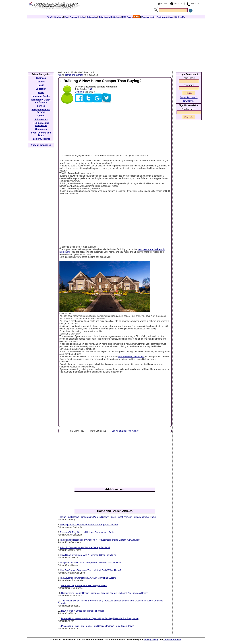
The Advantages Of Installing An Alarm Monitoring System (88, 578)
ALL (60, 75)
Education (41, 89)
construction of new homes (131, 357)
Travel (41, 93)
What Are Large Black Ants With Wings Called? (84, 586)
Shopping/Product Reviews (41, 111)
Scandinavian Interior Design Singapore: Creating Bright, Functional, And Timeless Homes (105, 593)
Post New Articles (165, 17)
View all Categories (41, 145)
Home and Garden (41, 96)
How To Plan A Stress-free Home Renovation (83, 611)
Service (41, 106)
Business (41, 78)
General (41, 82)
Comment (80, 92)
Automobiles (41, 119)
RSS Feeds (131, 17)
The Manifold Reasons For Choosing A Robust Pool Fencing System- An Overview (100, 540)
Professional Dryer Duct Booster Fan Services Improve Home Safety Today (97, 626)
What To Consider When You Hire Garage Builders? (85, 547)
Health (41, 85)
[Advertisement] (116, 44)
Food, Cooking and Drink (41, 134)
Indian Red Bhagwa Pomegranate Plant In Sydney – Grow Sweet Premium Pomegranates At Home (108, 517)
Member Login (148, 17)
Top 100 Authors (55, 17)
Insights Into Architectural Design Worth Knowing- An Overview (90, 563)
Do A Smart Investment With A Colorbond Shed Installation (88, 555)
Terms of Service (172, 640)
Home (164, 3)
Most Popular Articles (75, 17)
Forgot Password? (189, 97)
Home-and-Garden (74, 75)
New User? (189, 101)
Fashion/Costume (41, 139)
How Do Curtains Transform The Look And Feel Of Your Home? (91, 570)
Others (41, 116)
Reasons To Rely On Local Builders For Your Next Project (88, 532)
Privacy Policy (151, 640)
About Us (179, 3)
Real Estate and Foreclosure (41, 124)
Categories (92, 17)
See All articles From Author (125, 431)
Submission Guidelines (109, 17)
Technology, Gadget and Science (41, 101)
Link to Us (180, 17)
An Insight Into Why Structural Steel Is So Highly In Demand (89, 525)
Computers (41, 129)
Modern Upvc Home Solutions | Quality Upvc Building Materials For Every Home (100, 618)
